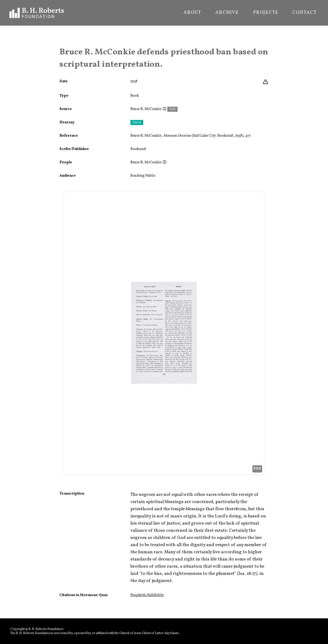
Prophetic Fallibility (147, 595)
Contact (305, 13)
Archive (227, 13)
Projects (266, 13)
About (192, 13)
